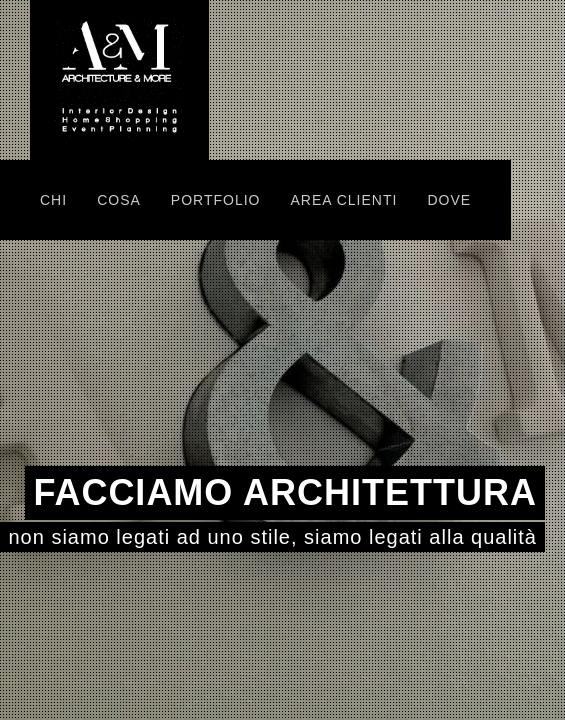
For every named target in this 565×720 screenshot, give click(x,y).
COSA (119, 200)
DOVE (449, 200)
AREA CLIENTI (343, 200)
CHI (53, 200)
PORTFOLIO (216, 200)
